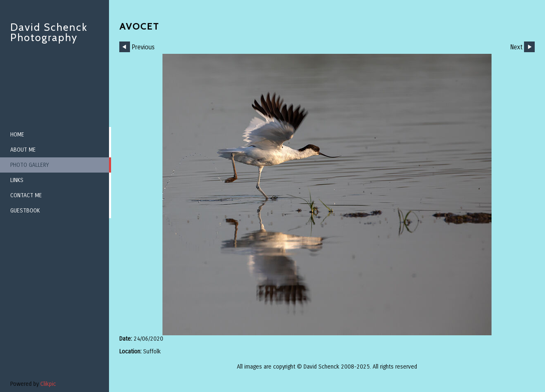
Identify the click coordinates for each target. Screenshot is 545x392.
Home (17, 135)
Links (17, 180)
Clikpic (48, 384)
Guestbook (25, 211)
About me (23, 150)
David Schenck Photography (49, 32)
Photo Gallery (30, 165)
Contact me (26, 195)
